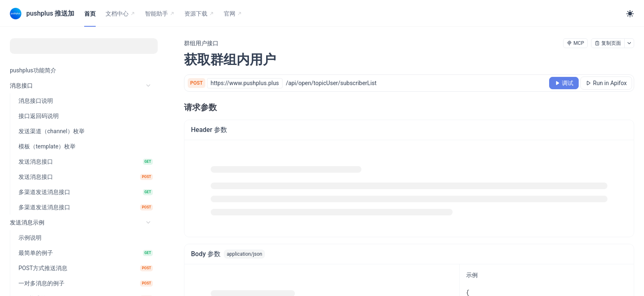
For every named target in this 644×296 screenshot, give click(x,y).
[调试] (564, 83)
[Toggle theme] (630, 14)
